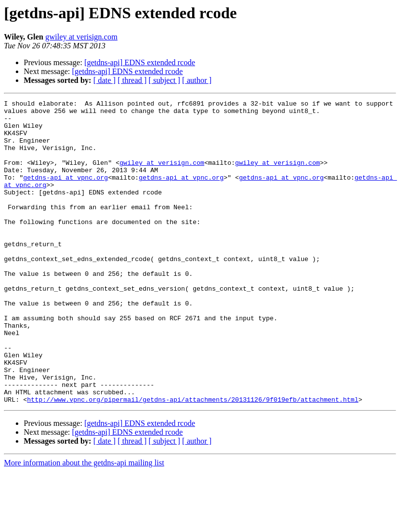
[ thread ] (132, 80)
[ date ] (104, 80)
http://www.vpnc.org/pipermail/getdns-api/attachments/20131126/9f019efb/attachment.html (193, 460)
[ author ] (197, 80)
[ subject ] (164, 80)
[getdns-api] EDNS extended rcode (140, 62)
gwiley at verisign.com (81, 37)
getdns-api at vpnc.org (66, 193)
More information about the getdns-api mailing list (84, 523)
